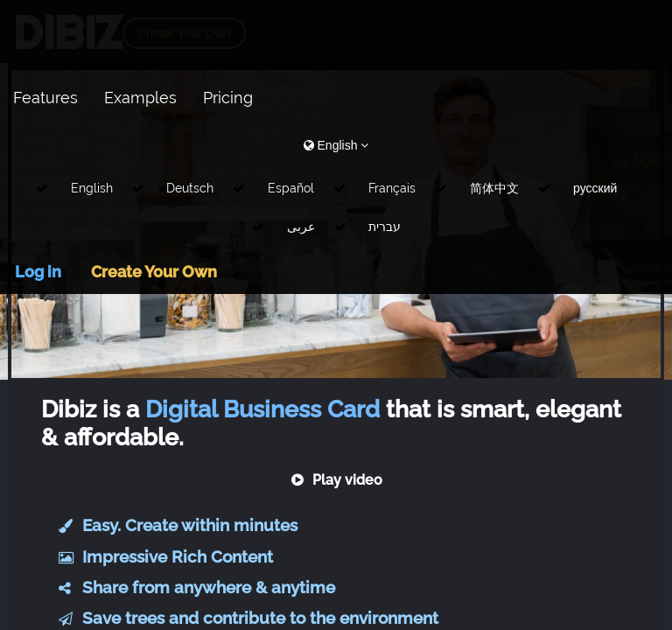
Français (392, 188)
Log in (38, 272)
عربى (301, 227)
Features (45, 98)
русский (595, 188)
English (92, 188)
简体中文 (494, 188)
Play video (336, 480)
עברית (385, 227)
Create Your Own (154, 272)
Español (291, 188)
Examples (140, 98)
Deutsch (190, 188)
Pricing (228, 98)
